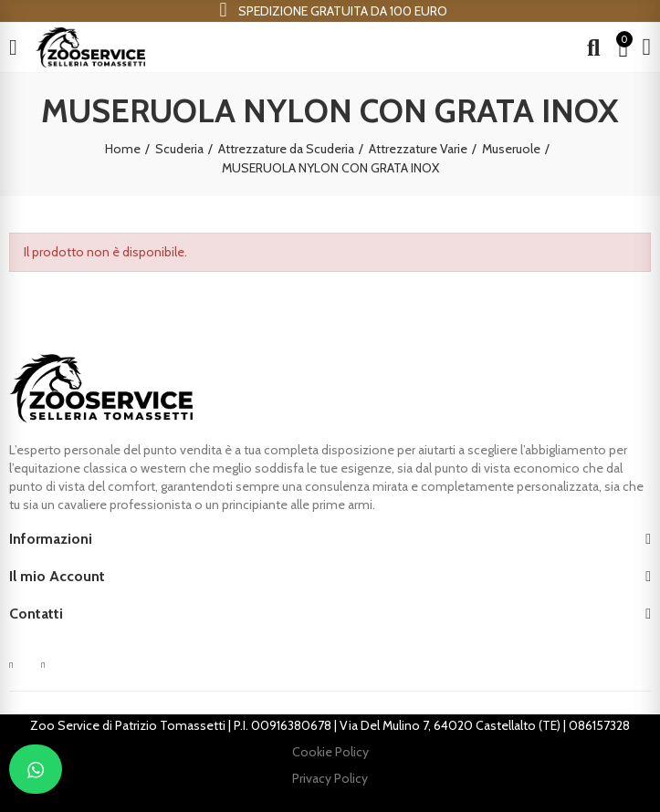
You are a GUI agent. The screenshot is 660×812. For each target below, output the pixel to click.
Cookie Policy (330, 752)
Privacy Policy (330, 778)
